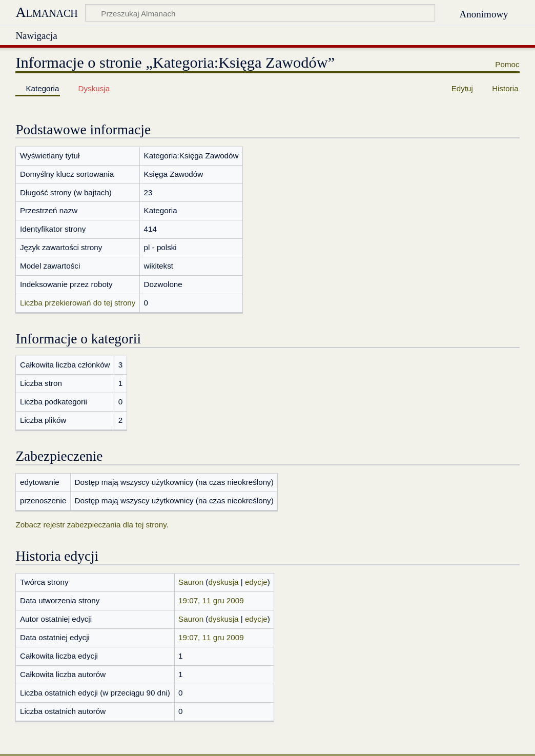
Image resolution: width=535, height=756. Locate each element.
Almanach (46, 12)
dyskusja (223, 582)
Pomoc (507, 64)
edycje (256, 582)
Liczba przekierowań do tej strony (78, 303)
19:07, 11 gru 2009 (211, 600)
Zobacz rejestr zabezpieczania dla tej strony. (92, 525)
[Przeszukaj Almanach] (260, 13)
